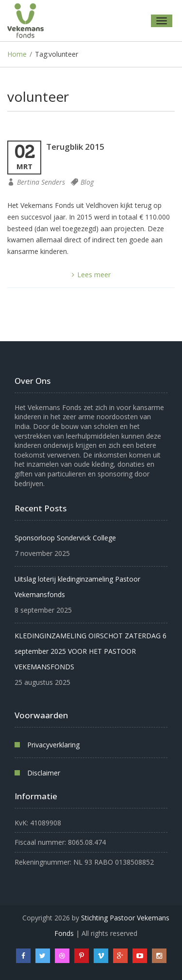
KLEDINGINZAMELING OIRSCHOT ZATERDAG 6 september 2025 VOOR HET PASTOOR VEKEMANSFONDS (91, 651)
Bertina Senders (41, 182)
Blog (87, 182)
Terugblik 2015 (75, 147)
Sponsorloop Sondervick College (65, 538)
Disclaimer (44, 773)
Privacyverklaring (53, 745)
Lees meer (91, 275)
